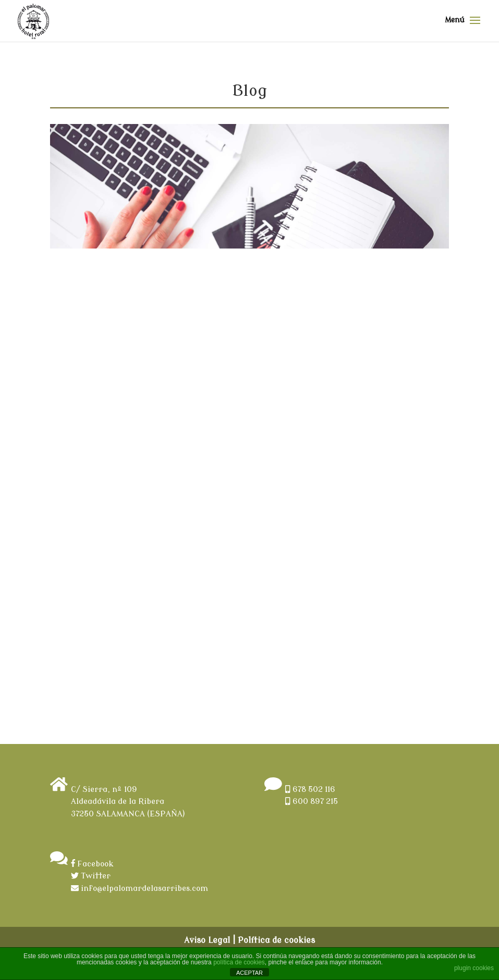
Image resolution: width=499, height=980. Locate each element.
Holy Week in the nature (117, 279)
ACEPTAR (249, 973)
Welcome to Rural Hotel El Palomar (336, 284)
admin (82, 295)
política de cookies (239, 962)
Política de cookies (276, 940)
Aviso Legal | (210, 940)
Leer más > (197, 618)
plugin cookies (474, 968)
